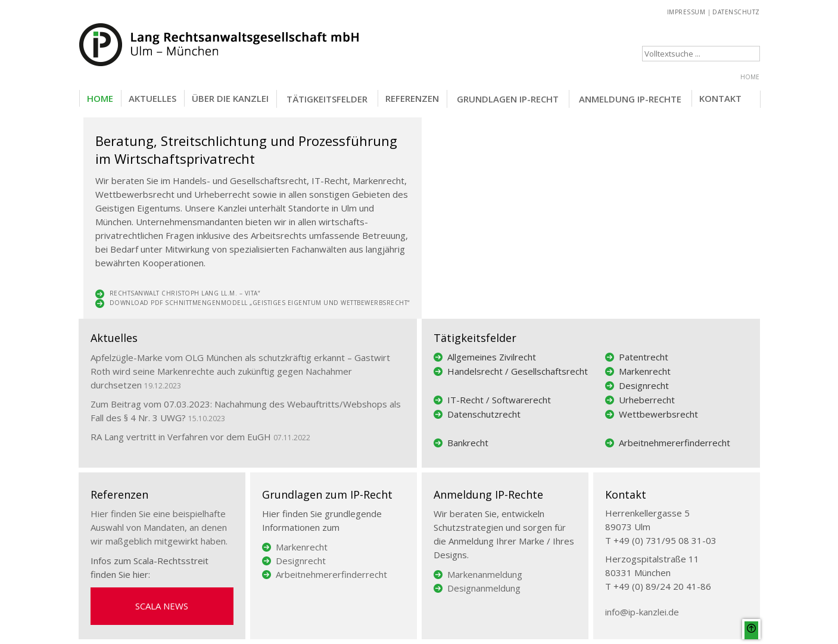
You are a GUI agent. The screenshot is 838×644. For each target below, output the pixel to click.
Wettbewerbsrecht (658, 414)
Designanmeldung (484, 588)
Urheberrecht (647, 400)
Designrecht (644, 385)
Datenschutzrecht (484, 414)
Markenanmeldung (485, 574)
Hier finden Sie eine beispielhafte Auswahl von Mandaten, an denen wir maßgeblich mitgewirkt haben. (159, 527)
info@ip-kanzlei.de (642, 612)
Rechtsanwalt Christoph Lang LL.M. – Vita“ (185, 293)
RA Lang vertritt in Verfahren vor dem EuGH (181, 437)
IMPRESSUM (686, 12)
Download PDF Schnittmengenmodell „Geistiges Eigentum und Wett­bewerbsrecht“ (260, 303)
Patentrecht (644, 357)
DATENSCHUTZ (736, 12)
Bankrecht (468, 443)
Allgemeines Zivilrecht (492, 357)
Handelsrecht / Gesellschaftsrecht (518, 371)
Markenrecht (645, 371)
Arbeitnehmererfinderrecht (675, 443)
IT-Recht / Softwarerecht (499, 400)
